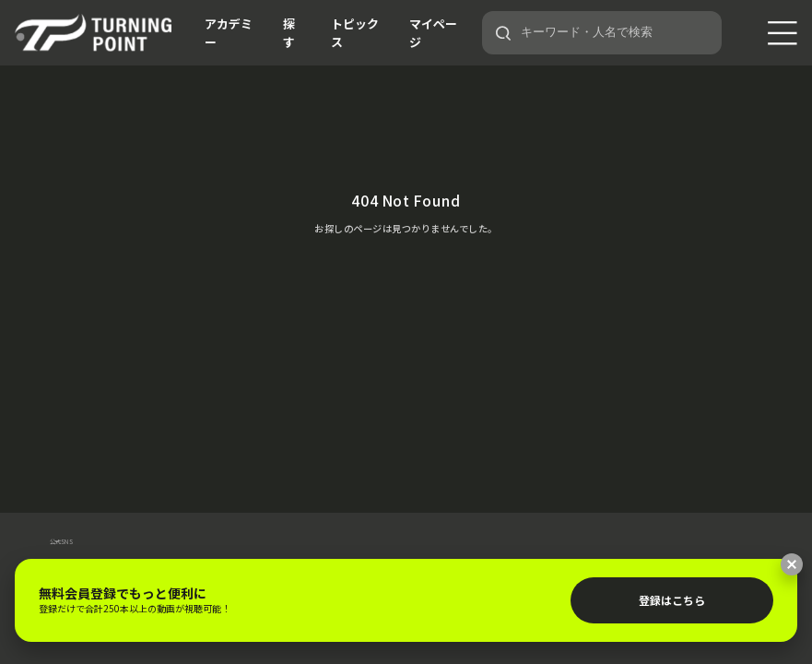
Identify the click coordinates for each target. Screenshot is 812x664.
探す (289, 33)
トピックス (355, 33)
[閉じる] (792, 564)
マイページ (433, 33)
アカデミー (229, 33)
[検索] (503, 33)
